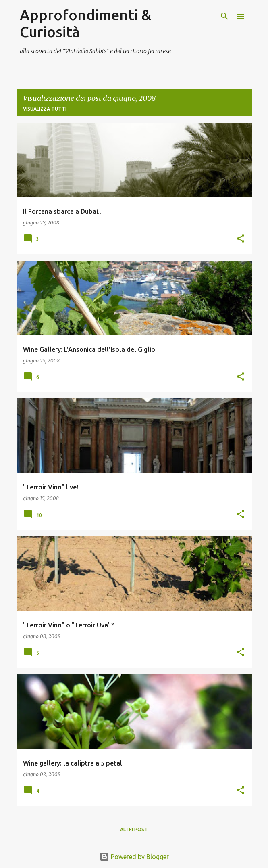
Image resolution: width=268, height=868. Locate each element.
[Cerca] (224, 16)
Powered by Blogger (134, 857)
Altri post (134, 829)
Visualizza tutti (45, 109)
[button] (241, 239)
